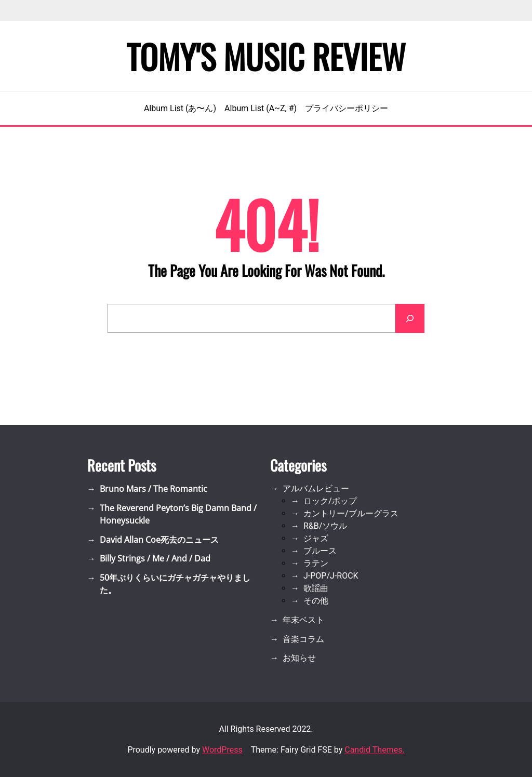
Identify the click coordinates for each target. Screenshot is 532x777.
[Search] (410, 318)
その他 (316, 601)
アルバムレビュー (316, 488)
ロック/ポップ (330, 501)
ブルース (320, 551)
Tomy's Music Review (266, 56)
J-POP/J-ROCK (331, 576)
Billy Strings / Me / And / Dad (155, 558)
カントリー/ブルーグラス (351, 513)
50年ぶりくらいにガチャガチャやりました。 (175, 584)
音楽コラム (303, 639)
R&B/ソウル (325, 526)
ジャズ (316, 538)
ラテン (316, 563)
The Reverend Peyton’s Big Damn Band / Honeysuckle (178, 514)
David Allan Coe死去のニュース (159, 540)
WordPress (222, 750)
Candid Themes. (374, 750)
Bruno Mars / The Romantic (154, 489)
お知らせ (299, 658)
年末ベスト (303, 620)
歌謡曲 (316, 588)
